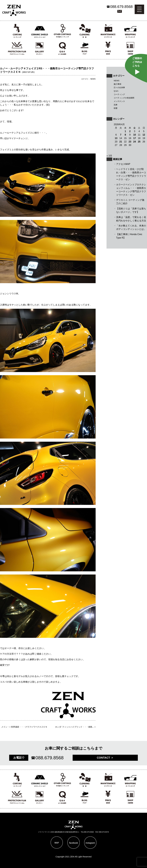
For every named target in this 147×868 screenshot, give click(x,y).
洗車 (116, 105)
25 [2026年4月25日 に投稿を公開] (139, 142)
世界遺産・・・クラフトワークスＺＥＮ (29, 727)
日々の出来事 (119, 88)
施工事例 (117, 84)
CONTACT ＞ (105, 758)
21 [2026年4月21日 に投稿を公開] (121, 142)
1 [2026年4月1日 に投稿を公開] (125, 131)
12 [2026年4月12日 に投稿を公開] (144, 135)
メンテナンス (119, 101)
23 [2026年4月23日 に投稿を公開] (130, 142)
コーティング (119, 94)
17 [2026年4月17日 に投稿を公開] (135, 138)
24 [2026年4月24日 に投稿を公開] (135, 142)
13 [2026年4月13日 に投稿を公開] (116, 138)
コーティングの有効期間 (124, 98)
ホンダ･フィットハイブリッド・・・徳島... (75, 727)
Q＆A (116, 91)
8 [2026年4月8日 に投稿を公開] (125, 135)
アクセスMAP (123, 164)
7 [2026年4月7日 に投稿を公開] (121, 135)
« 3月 (109, 156)
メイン (4, 727)
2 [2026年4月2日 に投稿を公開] (130, 131)
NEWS (116, 81)
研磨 (116, 108)
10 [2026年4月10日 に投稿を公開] (135, 135)
